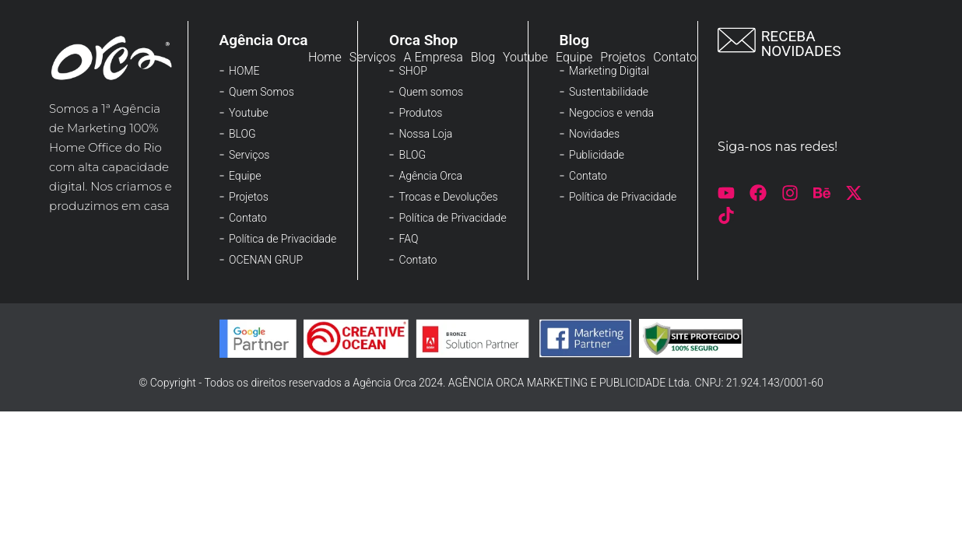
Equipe (574, 57)
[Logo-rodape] (112, 58)
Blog (483, 57)
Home (325, 57)
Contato (675, 57)
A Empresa (434, 57)
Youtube (525, 57)
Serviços (373, 57)
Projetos (623, 57)
